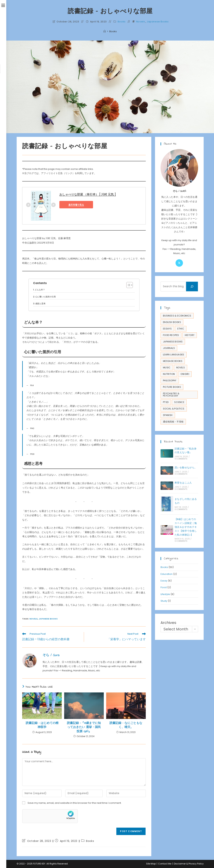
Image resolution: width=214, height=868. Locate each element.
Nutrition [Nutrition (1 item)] (169, 374)
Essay (164, 581)
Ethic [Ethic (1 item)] (181, 329)
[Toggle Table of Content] (128, 285)
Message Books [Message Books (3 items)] (173, 361)
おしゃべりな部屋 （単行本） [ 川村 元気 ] (88, 194)
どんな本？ (40, 290)
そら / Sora (51, 655)
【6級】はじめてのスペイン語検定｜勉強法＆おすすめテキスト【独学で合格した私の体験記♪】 (186, 527)
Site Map (151, 864)
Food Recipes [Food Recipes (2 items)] (171, 335)
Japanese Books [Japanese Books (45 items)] (173, 342)
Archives (168, 623)
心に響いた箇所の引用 (46, 297)
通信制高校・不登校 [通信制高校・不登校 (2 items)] (173, 422)
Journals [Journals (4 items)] (169, 348)
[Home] (105, 31)
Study (164, 601)
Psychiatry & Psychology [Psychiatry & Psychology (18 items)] (171, 395)
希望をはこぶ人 (183, 483)
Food (164, 587)
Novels (141, 22)
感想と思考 (40, 304)
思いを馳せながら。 (186, 468)
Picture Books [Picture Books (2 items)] (172, 387)
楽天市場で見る (76, 205)
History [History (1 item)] (190, 335)
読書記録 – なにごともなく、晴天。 (126, 725)
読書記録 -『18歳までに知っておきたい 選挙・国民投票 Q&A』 (84, 727)
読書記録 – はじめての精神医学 (42, 725)
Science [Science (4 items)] (179, 402)
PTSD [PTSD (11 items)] (166, 402)
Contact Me (165, 864)
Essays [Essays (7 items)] (167, 329)
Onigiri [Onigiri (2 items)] (185, 374)
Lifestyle (165, 594)
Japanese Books (158, 22)
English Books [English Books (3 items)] (172, 322)
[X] (179, 263)
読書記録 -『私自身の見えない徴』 (186, 451)
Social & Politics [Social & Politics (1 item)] (174, 409)
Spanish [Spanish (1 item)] (168, 415)
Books (122, 22)
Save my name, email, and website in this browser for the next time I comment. (75, 803)
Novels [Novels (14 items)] (181, 368)
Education (167, 574)
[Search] (192, 286)
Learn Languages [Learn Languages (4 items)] (174, 355)
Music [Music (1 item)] (167, 368)
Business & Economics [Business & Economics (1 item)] (177, 316)
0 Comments (181, 459)
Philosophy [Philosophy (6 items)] (170, 380)
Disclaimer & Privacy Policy (189, 864)
